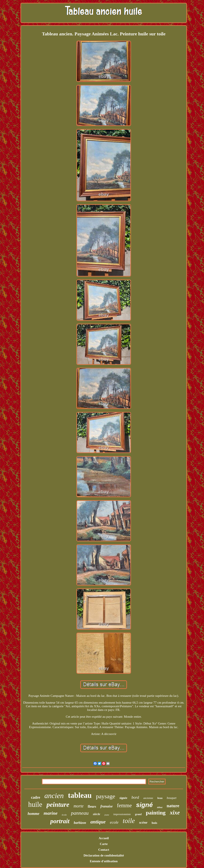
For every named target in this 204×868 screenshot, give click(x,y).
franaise (106, 806)
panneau (80, 813)
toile (129, 821)
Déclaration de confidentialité (104, 855)
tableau (80, 795)
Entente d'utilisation (104, 861)
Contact (104, 850)
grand (138, 814)
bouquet (172, 798)
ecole (114, 822)
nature (173, 806)
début (160, 807)
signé (144, 805)
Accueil (104, 838)
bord (135, 797)
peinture (58, 805)
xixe (175, 813)
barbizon (80, 823)
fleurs (92, 806)
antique (98, 822)
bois (154, 823)
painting (156, 813)
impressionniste (122, 814)
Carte (104, 844)
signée (123, 798)
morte (79, 806)
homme (34, 814)
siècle (96, 814)
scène (143, 822)
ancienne (148, 798)
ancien (54, 796)
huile (35, 804)
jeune (107, 815)
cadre (36, 797)
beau (160, 798)
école (64, 815)
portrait (60, 821)
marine (51, 813)
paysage (105, 796)
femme (124, 805)
